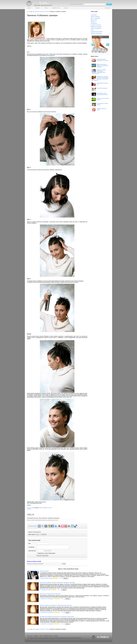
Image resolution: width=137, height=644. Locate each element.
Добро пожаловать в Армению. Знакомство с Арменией (100, 66)
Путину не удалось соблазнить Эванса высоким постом (56, 605)
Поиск (41, 636)
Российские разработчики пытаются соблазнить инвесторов (57, 617)
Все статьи (30, 636)
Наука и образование (96, 28)
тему (33, 12)
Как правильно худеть (98, 37)
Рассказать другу (33, 526)
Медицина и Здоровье (96, 27)
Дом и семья (94, 20)
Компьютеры (94, 23)
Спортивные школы (46, 590)
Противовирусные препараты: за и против (100, 60)
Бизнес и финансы (95, 17)
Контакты (56, 636)
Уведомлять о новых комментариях (46, 553)
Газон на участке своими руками (100, 99)
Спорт (92, 30)
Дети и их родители (95, 18)
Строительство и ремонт (97, 32)
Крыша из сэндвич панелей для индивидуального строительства (99, 72)
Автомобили (94, 15)
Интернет (93, 22)
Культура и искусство (40, 12)
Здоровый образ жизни (46, 578)
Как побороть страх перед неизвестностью (100, 94)
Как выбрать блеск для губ (100, 84)
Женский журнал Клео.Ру (57, 510)
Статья (29, 12)
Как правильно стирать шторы (100, 105)
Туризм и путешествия (96, 33)
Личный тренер (44, 571)
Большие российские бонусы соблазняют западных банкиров (57, 583)
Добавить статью (48, 636)
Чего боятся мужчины (100, 89)
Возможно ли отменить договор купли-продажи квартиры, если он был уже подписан (100, 78)
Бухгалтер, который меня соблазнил (50, 594)
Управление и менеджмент (47, 599)
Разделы (36, 636)
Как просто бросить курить (99, 110)
